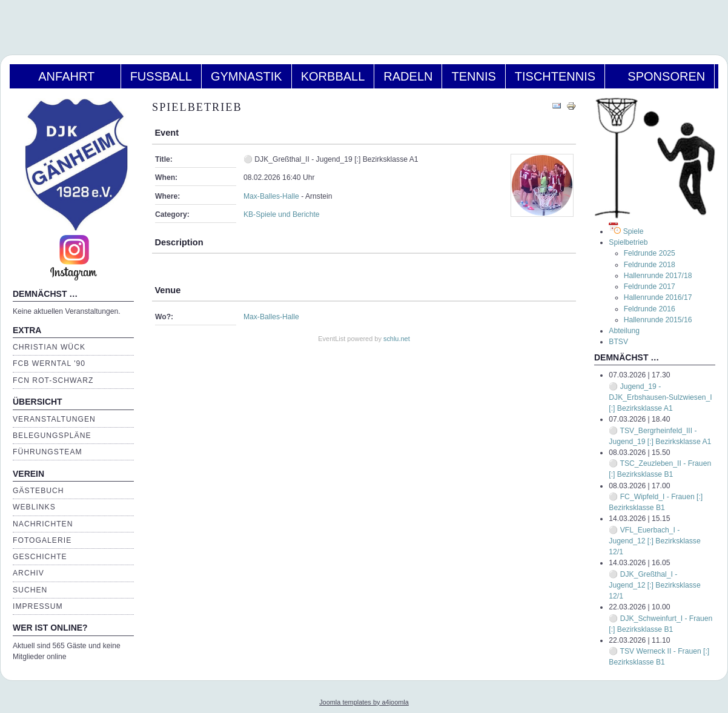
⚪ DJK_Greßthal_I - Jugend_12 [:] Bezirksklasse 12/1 (654, 585)
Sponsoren (660, 76)
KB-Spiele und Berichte (282, 214)
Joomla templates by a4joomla (364, 702)
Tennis (473, 76)
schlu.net (397, 339)
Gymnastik (247, 76)
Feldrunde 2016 (650, 309)
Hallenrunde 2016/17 (658, 297)
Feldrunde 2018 (650, 265)
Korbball (333, 76)
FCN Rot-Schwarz (53, 380)
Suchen (30, 590)
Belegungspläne (52, 436)
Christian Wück (49, 347)
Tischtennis (555, 76)
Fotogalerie (42, 540)
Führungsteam (48, 452)
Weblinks (34, 507)
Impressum (38, 606)
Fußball (161, 76)
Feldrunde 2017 (650, 287)
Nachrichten (43, 524)
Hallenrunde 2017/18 (658, 276)
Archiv (28, 573)
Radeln (408, 76)
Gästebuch (38, 491)
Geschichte (40, 557)
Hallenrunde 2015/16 (658, 320)
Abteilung (624, 331)
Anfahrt (65, 76)
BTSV (618, 342)
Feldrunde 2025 (650, 253)
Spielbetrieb (628, 242)
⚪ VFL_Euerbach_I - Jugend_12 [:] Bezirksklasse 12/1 (654, 541)
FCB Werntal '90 (49, 363)
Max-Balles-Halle (271, 196)
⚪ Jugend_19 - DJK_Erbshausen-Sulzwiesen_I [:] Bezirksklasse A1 (660, 397)
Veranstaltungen (54, 419)
